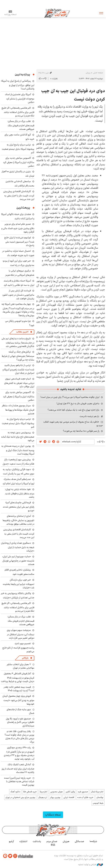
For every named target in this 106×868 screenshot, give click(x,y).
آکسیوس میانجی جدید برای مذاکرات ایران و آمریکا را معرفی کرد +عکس (19, 162)
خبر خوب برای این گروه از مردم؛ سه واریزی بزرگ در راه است (18, 263)
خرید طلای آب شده (85, 797)
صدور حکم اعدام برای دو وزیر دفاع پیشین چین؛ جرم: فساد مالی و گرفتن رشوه (18, 228)
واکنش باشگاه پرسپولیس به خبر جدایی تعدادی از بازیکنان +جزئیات (18, 595)
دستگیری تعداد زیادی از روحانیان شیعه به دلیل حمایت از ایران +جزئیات (18, 547)
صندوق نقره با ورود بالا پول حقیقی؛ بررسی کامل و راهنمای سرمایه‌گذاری (20, 722)
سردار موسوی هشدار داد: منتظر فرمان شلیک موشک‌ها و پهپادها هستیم (18, 409)
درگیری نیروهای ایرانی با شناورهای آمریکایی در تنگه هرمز (20, 273)
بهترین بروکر (55, 797)
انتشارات (23, 841)
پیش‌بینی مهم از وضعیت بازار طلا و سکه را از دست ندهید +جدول (18, 462)
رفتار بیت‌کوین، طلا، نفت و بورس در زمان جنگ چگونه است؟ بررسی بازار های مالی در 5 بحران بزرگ (19, 737)
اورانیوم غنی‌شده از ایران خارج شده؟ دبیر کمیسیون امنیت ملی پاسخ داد (19, 241)
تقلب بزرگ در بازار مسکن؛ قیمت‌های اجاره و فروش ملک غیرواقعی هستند (21, 125)
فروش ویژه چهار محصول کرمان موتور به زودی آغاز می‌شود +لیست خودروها (18, 700)
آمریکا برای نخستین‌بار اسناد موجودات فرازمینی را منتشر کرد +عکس (20, 98)
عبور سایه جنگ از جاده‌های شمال (20, 711)
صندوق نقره (83, 792)
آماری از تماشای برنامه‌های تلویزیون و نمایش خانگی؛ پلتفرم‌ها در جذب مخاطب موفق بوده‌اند (18, 520)
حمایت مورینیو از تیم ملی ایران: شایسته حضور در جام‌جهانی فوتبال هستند (18, 560)
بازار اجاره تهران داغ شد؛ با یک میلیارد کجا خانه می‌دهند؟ (74, 410)
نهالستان (100, 797)
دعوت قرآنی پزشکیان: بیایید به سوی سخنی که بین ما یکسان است (19, 472)
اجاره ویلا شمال (97, 792)
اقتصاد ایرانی (69, 797)
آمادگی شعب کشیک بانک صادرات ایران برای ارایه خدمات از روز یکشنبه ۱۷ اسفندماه (18, 768)
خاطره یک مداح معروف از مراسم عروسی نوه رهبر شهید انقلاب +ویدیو (73, 424)
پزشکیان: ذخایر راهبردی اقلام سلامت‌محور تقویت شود (19, 572)
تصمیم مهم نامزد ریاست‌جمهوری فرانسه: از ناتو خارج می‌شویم (18, 647)
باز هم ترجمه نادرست (89, 416)
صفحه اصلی (98, 73)
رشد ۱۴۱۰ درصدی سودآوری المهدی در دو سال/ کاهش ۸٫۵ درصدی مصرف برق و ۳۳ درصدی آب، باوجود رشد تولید (19, 753)
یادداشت (37, 841)
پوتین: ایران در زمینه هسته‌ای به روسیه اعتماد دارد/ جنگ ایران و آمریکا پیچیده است (18, 450)
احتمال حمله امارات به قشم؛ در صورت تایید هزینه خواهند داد (18, 253)
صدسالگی (79, 841)
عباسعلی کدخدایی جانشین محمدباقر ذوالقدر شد (20, 184)
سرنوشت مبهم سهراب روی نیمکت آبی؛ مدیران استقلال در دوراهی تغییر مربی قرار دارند (21, 634)
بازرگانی (25, 658)
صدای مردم (52, 841)
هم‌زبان (66, 841)
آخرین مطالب (22, 332)
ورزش (88, 73)
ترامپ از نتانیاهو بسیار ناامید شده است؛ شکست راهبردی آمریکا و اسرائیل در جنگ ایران (18, 369)
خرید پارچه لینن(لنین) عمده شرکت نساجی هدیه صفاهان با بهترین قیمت (19, 781)
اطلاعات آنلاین (57, 13)
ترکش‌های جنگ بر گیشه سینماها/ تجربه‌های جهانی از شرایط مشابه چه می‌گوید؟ (18, 356)
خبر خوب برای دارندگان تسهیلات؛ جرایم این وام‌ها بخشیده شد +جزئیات (19, 584)
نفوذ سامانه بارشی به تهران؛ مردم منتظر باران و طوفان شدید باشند (20, 493)
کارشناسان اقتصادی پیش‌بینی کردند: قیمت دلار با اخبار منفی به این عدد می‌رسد (19, 195)
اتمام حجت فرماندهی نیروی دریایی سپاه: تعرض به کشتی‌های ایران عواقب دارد (19, 383)
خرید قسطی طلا (30, 792)
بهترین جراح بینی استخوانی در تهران (20, 797)
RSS (53, 845)
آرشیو (11, 841)
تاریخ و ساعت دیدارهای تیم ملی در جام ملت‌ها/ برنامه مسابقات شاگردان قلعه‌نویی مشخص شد (18, 342)
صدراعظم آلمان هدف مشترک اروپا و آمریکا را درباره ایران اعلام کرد (18, 481)
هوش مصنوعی (56, 792)
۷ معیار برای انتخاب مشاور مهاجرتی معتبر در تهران (21, 666)
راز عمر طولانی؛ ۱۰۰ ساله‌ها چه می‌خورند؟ (81, 431)
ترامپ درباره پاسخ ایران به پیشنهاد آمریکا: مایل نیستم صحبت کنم (18, 149)
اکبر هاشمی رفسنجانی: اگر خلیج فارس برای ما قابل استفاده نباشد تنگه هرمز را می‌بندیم (18, 112)
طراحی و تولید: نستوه (91, 864)
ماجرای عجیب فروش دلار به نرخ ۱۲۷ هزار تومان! (78, 403)
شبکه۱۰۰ (93, 841)
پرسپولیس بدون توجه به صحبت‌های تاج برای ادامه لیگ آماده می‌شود (18, 436)
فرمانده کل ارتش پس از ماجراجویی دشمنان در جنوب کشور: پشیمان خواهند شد (18, 294)
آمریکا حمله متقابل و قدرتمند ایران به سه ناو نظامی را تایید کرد (19, 283)
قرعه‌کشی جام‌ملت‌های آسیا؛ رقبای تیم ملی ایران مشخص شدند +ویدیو (19, 506)
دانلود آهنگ (15, 792)
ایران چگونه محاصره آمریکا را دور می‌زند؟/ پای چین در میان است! (70, 397)
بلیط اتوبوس (98, 803)
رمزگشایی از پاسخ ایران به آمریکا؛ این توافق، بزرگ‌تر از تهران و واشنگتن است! (18, 85)
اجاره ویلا (44, 792)
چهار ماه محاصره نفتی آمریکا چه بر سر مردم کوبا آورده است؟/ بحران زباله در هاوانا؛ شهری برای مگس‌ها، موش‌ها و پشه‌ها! (18, 310)
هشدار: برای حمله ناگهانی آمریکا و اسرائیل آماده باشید (18, 216)
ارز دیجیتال (43, 797)
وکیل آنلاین (70, 792)
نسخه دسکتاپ (53, 815)
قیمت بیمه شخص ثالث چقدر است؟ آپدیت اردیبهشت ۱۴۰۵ (19, 689)
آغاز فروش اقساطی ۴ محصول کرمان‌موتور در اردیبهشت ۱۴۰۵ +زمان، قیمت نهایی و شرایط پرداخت (18, 677)
